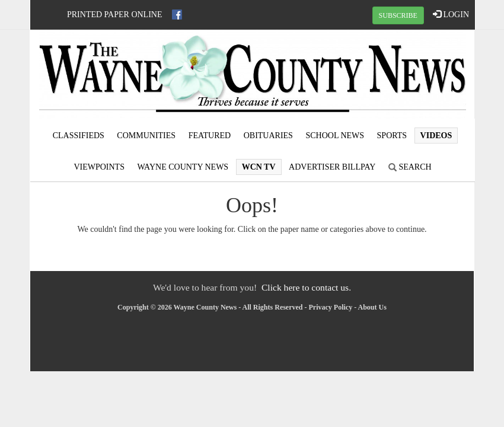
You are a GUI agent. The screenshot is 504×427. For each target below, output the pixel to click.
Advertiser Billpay (332, 167)
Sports (392, 136)
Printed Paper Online (115, 15)
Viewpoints (99, 167)
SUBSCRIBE (398, 15)
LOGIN (451, 14)
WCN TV (259, 167)
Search (410, 167)
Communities (146, 136)
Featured (210, 136)
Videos (436, 136)
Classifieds (79, 136)
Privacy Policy (331, 307)
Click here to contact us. (306, 287)
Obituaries (268, 136)
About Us (372, 307)
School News (335, 136)
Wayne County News (183, 167)
